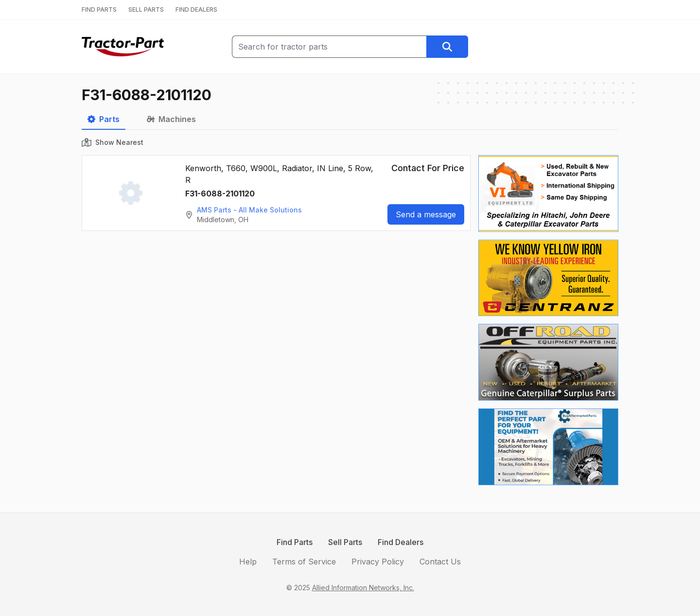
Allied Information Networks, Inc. (363, 588)
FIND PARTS (99, 9)
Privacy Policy (378, 562)
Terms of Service (304, 562)
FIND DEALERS (196, 9)
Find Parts (295, 542)
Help (248, 562)
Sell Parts (345, 542)
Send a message (426, 214)
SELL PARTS (146, 9)
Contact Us (440, 562)
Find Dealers (401, 542)
